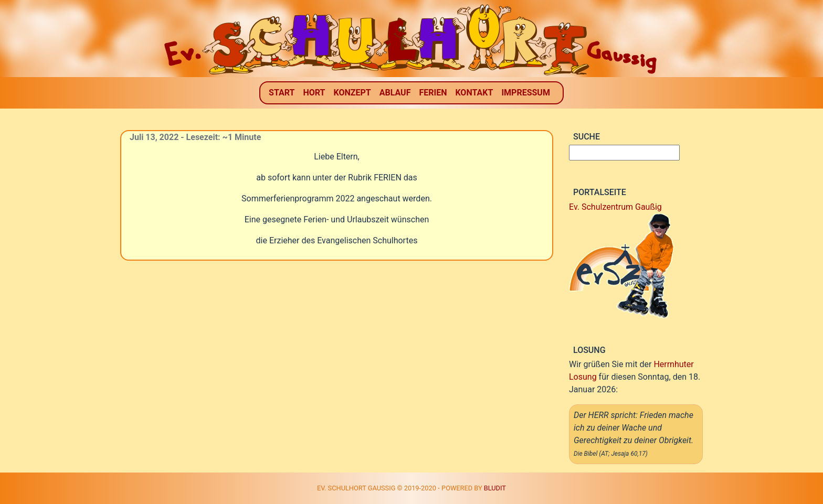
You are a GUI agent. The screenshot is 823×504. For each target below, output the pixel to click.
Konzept (352, 93)
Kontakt (474, 93)
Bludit (495, 488)
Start (282, 93)
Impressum (526, 93)
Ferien (433, 93)
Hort (314, 93)
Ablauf (395, 93)
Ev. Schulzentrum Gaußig (615, 207)
